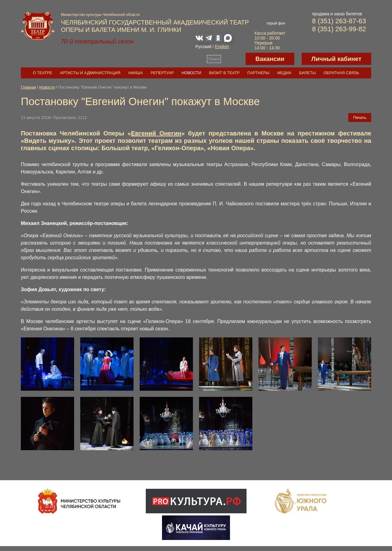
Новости (191, 73)
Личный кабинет (336, 59)
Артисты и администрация (90, 73)
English (222, 47)
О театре (42, 73)
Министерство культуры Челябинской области (100, 15)
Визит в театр (224, 73)
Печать (360, 118)
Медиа (284, 73)
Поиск (214, 59)
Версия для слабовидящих (233, 59)
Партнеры (258, 73)
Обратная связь (341, 73)
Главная (28, 87)
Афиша (135, 73)
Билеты (308, 73)
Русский (203, 47)
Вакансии (270, 59)
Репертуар (162, 73)
